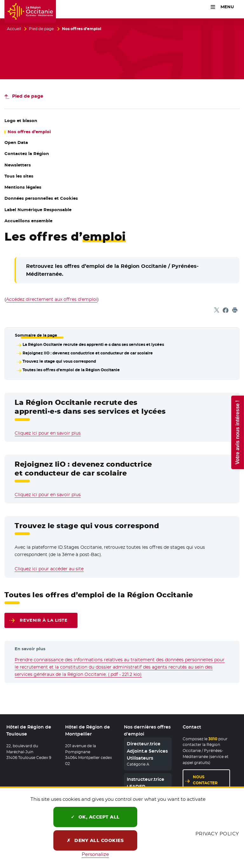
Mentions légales (23, 187)
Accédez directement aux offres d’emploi (52, 299)
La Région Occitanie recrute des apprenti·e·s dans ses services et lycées (93, 345)
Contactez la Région (27, 154)
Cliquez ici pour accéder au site (49, 569)
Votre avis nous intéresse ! (237, 432)
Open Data (36, 143)
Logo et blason (21, 121)
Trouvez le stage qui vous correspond (59, 361)
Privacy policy (217, 834)
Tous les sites (19, 176)
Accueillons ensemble (28, 221)
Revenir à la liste (44, 620)
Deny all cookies (95, 840)
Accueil (14, 29)
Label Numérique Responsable (38, 210)
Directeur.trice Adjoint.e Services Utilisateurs (147, 751)
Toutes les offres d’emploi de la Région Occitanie (71, 370)
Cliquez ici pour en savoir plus (48, 433)
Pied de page (41, 29)
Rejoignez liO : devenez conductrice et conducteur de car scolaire (88, 353)
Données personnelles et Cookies (41, 198)
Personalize (95, 854)
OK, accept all (95, 817)
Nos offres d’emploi (29, 132)
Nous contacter (205, 780)
